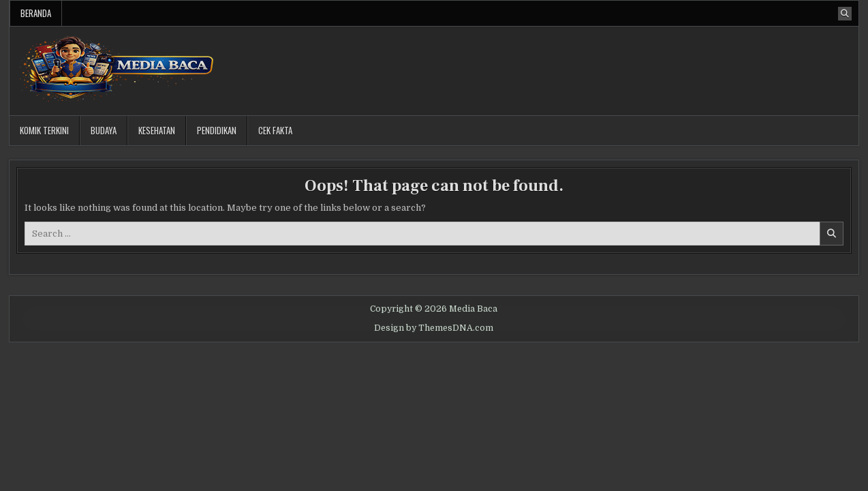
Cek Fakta (275, 130)
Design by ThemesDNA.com (434, 328)
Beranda (36, 13)
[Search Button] (845, 14)
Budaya (104, 130)
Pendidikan (217, 130)
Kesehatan (157, 130)
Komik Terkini (44, 130)
